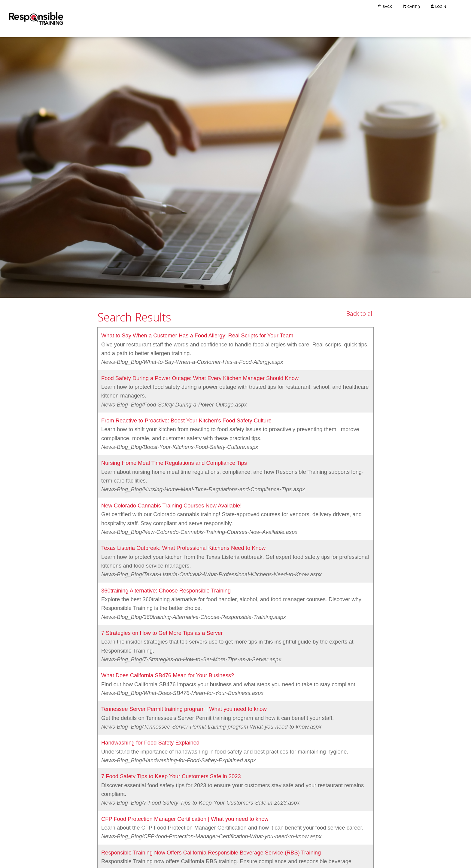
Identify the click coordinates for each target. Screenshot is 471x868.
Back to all (360, 314)
